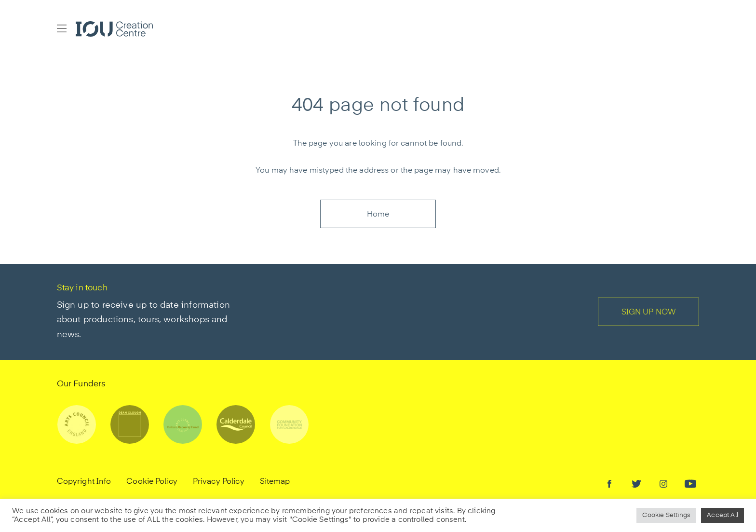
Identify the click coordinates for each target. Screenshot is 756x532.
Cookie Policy (152, 482)
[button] (62, 29)
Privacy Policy (219, 482)
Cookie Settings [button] (666, 515)
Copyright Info (84, 482)
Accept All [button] (722, 515)
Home (378, 215)
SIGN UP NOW (649, 313)
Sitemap (275, 482)
